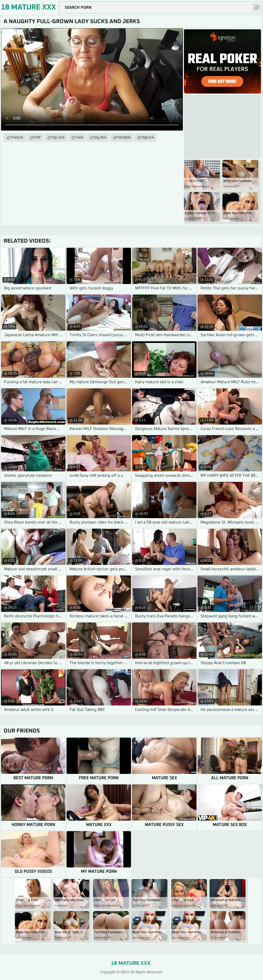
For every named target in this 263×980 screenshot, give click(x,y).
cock (79, 138)
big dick (100, 138)
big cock (58, 138)
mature (17, 138)
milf (37, 138)
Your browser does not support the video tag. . (92, 79)
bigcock (148, 138)
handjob (124, 138)
